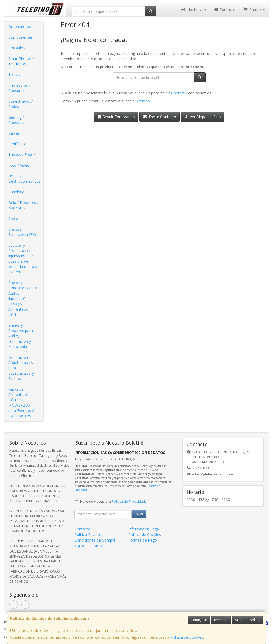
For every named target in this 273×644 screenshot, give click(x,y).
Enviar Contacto (160, 117)
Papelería (16, 192)
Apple (13, 219)
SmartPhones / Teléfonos (21, 61)
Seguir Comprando (116, 117)
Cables (14, 133)
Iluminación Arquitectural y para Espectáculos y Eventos (21, 368)
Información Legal (144, 529)
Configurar (199, 620)
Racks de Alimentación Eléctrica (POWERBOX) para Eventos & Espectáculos (22, 403)
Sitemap (143, 101)
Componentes (21, 37)
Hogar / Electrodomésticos (24, 179)
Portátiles (17, 48)
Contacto (225, 9)
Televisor (16, 75)
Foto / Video (19, 165)
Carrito (254, 9)
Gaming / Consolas (16, 120)
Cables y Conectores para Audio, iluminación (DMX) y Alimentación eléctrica (23, 299)
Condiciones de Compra (95, 540)
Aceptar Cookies (247, 620)
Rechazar (221, 620)
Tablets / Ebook (22, 155)
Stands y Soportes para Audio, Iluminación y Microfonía (21, 336)
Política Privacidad (90, 535)
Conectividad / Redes (21, 104)
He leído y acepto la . (113, 501)
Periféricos (17, 144)
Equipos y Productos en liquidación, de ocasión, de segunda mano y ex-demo (23, 259)
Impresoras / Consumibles (19, 88)
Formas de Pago (143, 540)
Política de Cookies (187, 637)
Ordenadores (20, 27)
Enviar (139, 514)
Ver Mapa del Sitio (203, 117)
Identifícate (193, 9)
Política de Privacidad (128, 501)
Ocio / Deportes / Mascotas (23, 205)
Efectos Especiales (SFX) (22, 232)
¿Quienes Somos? (90, 546)
